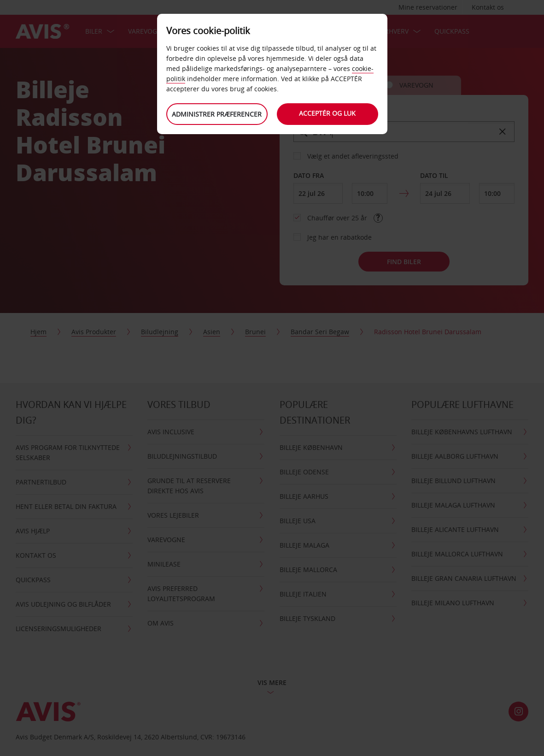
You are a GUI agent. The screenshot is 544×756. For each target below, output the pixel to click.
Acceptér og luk (327, 113)
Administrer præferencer (217, 114)
